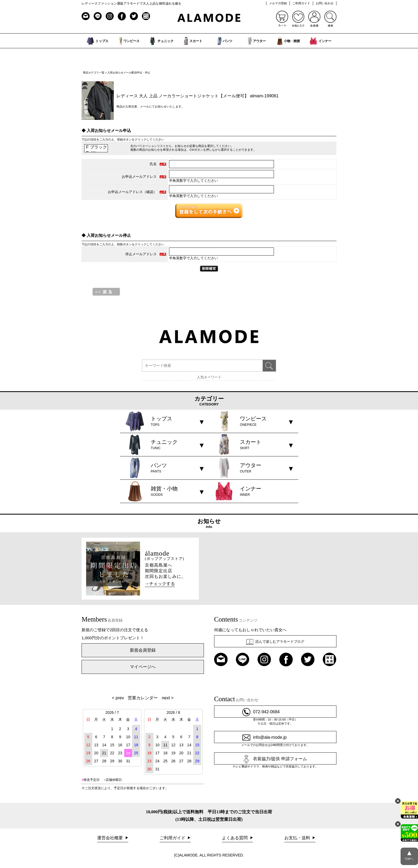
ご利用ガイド (301, 3)
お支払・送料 (298, 838)
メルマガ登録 (278, 3)
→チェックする (160, 584)
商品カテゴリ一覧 (94, 73)
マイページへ (143, 667)
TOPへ (409, 854)
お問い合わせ (325, 3)
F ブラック (96, 147)
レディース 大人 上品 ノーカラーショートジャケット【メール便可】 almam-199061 (198, 96)
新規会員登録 (143, 650)
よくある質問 (235, 838)
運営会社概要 (111, 838)
